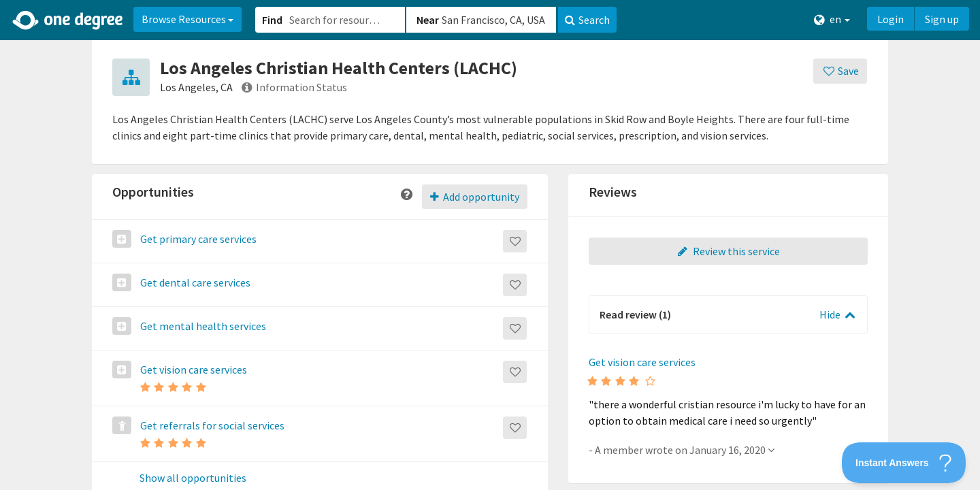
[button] (490, 245)
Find (272, 20)
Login (891, 19)
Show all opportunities (193, 478)
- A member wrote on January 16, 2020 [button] (682, 450)
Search (587, 20)
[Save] (840, 71)
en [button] (832, 19)
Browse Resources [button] (187, 19)
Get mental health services (202, 326)
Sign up (942, 19)
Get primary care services (197, 239)
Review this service (728, 251)
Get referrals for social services (211, 425)
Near (428, 20)
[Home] (68, 20)
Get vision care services (193, 370)
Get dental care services (194, 282)
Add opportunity (475, 197)
